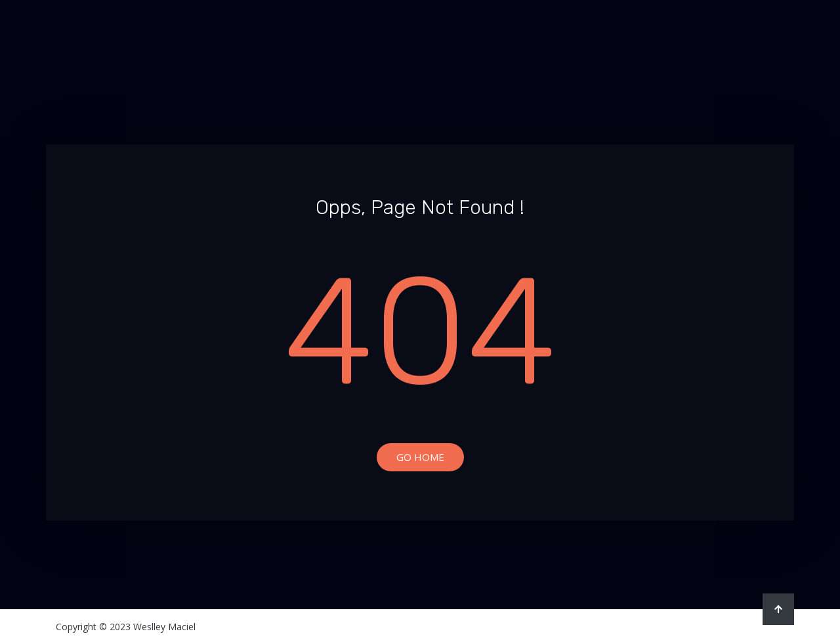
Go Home (420, 457)
